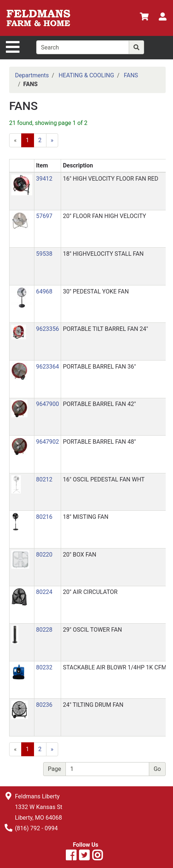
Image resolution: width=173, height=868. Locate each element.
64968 (44, 291)
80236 (44, 705)
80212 (44, 479)
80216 (44, 517)
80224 (44, 592)
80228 (44, 630)
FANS (131, 75)
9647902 (47, 442)
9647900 (47, 404)
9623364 (47, 367)
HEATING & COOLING (86, 75)
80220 (44, 555)
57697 (44, 216)
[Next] (52, 140)
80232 (44, 667)
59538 (44, 254)
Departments (32, 75)
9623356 (47, 329)
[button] (22, 184)
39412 (44, 179)
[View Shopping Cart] (144, 18)
